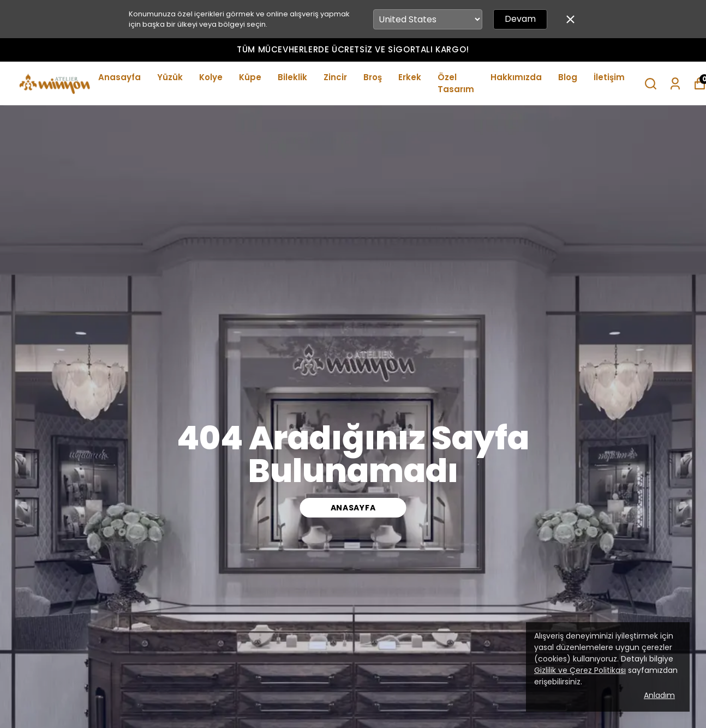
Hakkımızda (516, 77)
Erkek (410, 77)
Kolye (211, 77)
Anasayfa (119, 77)
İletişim (609, 77)
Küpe (250, 77)
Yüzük (170, 77)
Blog (568, 77)
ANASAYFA (353, 508)
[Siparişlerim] (675, 84)
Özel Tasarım (456, 83)
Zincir (335, 77)
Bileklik (292, 77)
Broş (373, 77)
